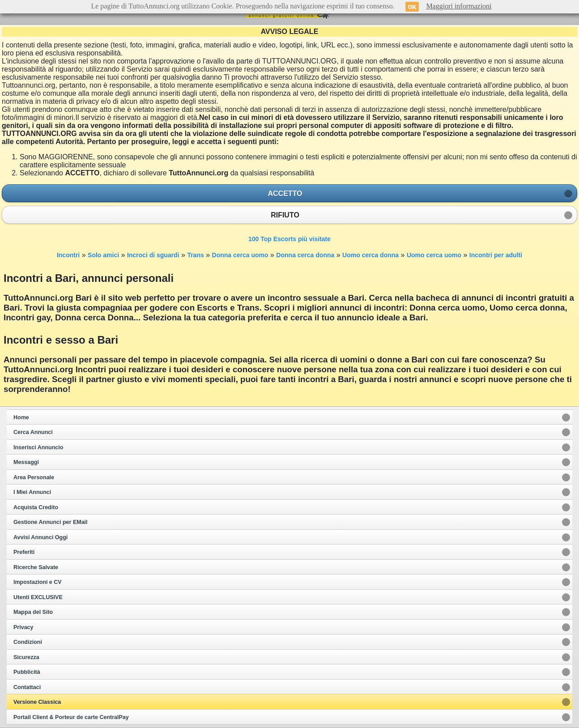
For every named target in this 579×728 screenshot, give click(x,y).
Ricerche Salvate (36, 567)
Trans (195, 255)
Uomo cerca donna (370, 255)
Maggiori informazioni (459, 6)
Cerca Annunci (33, 432)
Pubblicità (27, 672)
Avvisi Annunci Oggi (40, 537)
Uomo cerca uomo (434, 255)
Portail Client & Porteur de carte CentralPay (71, 717)
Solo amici (103, 255)
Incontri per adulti (496, 255)
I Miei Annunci (32, 492)
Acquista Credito (36, 507)
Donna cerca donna (305, 255)
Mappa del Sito (33, 612)
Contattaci (27, 687)
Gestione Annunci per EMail (51, 522)
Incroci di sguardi (153, 255)
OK (412, 7)
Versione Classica (37, 702)
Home (21, 417)
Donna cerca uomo (240, 255)
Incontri (68, 255)
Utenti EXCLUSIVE (38, 597)
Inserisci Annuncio (38, 447)
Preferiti (24, 552)
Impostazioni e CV (38, 582)
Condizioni (28, 642)
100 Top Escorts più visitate (289, 239)
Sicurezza (26, 657)
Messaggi (26, 462)
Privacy (23, 627)
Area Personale (34, 477)
